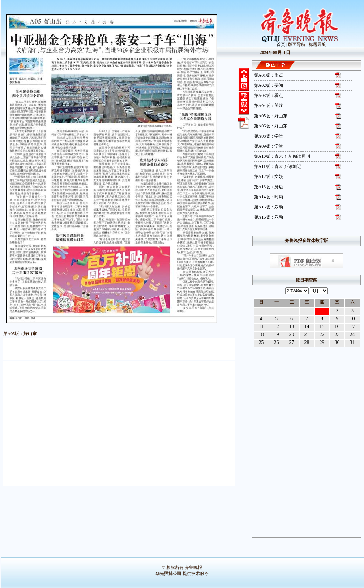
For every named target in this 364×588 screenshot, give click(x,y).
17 (352, 327)
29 (322, 342)
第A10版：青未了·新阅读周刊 (282, 156)
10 (352, 319)
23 (337, 335)
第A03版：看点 (269, 96)
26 (277, 342)
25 (261, 342)
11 (261, 327)
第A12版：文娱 (269, 177)
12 (277, 327)
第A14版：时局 (269, 197)
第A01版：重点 (269, 75)
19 (277, 335)
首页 (281, 45)
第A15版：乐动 (269, 207)
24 (352, 335)
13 (292, 327)
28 (307, 342)
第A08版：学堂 (269, 136)
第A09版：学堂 (269, 146)
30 (337, 342)
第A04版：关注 (269, 106)
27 (292, 342)
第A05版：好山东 (271, 116)
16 (337, 327)
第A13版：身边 (269, 187)
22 (322, 335)
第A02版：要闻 (269, 85)
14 (307, 327)
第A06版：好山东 (271, 126)
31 (352, 342)
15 (322, 327)
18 (261, 335)
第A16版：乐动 (269, 217)
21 (307, 335)
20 (292, 335)
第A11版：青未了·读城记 (278, 166)
